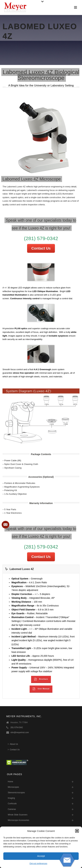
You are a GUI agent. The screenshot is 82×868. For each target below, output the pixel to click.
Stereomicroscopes (16, 793)
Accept (41, 856)
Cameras (12, 809)
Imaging (11, 798)
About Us (13, 744)
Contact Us (41, 248)
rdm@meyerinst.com (20, 732)
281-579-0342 (17, 727)
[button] (77, 831)
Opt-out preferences (38, 864)
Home (10, 782)
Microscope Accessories (19, 820)
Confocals (12, 804)
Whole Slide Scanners (18, 815)
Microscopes (13, 787)
